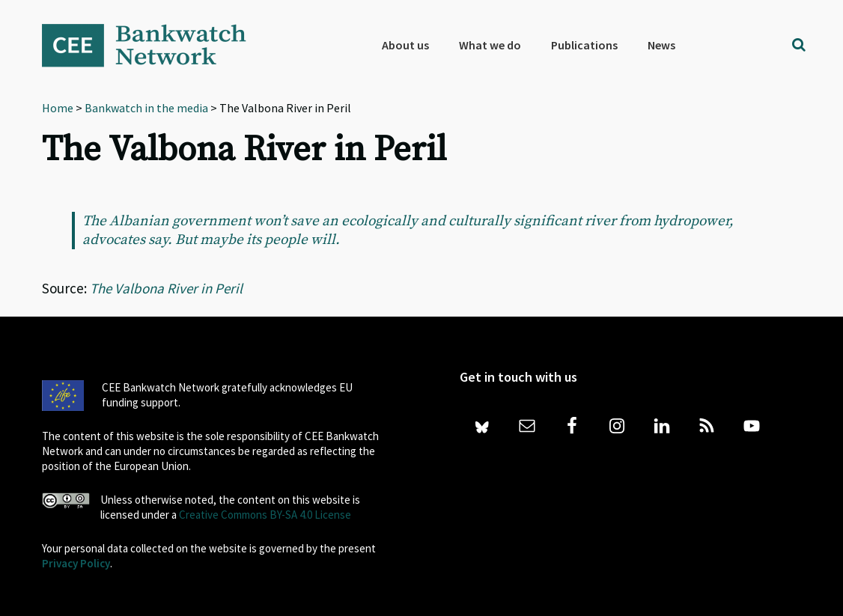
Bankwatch (154, 45)
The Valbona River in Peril (166, 288)
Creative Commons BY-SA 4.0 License (265, 515)
